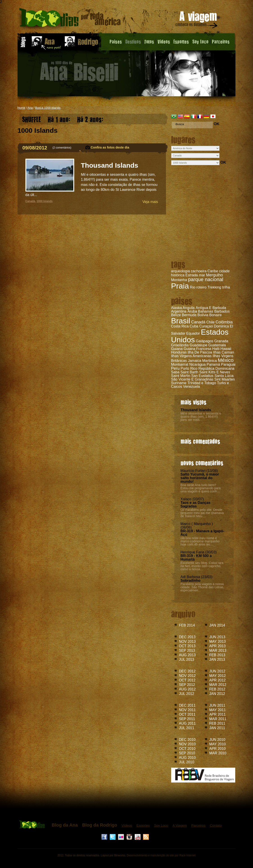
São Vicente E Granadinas (192, 379)
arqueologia (181, 271)
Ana (30, 108)
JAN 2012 (217, 694)
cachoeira (199, 271)
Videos (164, 41)
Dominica (221, 326)
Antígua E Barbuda (211, 308)
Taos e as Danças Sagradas (196, 504)
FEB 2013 (217, 655)
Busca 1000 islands (48, 108)
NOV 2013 (187, 641)
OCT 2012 (187, 680)
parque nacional (206, 279)
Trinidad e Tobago (202, 383)
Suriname (179, 383)
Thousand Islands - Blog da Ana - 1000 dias (70, 19)
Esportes (181, 41)
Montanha (179, 280)
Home (21, 108)
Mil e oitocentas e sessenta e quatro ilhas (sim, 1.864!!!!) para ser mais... (201, 417)
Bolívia (203, 315)
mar (202, 275)
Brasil (181, 321)
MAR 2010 (218, 753)
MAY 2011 (218, 710)
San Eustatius (202, 376)
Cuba (194, 326)
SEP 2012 (187, 685)
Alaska (177, 308)
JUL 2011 (187, 728)
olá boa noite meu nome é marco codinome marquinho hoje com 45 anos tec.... (200, 541)
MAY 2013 (218, 641)
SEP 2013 (187, 650)
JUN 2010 (217, 740)
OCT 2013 (187, 646)
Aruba (192, 311)
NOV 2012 (187, 676)
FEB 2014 (187, 625)
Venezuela (191, 387)
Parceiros (221, 41)
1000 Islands (45, 201)
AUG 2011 (187, 723)
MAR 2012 (218, 685)
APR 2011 (218, 714)
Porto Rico (189, 369)
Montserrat (180, 364)
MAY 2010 (218, 744)
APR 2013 (218, 646)
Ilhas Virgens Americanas (191, 356)
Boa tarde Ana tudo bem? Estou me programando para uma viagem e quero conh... (201, 488)
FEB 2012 (217, 689)
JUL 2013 (187, 659)
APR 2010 (218, 749)
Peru (175, 368)
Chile (210, 322)
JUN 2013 (217, 637)
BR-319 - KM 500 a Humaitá (196, 558)
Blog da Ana (65, 825)
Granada (221, 341)
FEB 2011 (217, 723)
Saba (175, 372)
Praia (180, 286)
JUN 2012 (217, 671)
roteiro (201, 287)
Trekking (214, 287)
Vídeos (127, 825)
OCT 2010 (187, 749)
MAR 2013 (218, 650)
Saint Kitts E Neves (215, 372)
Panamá (213, 364)
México (226, 360)
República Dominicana (216, 369)
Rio (193, 287)
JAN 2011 (217, 728)
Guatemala (217, 345)
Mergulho (214, 275)
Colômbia (224, 322)
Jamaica (195, 361)
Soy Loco (200, 41)
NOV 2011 (187, 710)
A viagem (197, 21)
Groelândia (180, 345)
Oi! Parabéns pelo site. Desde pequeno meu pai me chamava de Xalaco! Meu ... (202, 513)
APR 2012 (218, 680)
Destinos (133, 41)
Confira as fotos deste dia (110, 147)
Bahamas (206, 311)
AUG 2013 (187, 655)
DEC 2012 (187, 671)
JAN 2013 (217, 659)
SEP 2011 (187, 719)
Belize (176, 315)
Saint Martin (181, 376)
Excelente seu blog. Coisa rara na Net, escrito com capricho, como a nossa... (202, 566)
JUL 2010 (187, 762)
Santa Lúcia (224, 376)
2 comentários (62, 148)
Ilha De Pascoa (200, 352)
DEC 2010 (187, 740)
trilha (226, 287)
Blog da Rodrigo (100, 825)
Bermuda (189, 315)
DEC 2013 (187, 637)
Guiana (177, 349)
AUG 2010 (187, 758)
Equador (193, 333)
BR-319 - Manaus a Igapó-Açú (203, 533)
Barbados (222, 311)
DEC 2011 (187, 705)
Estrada (192, 275)
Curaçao (206, 326)
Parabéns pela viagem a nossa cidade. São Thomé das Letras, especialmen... (202, 587)
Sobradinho (191, 581)
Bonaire (215, 315)
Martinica (209, 361)
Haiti (216, 349)
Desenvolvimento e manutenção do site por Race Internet (161, 855)
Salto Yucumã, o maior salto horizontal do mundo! (200, 478)
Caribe (213, 271)
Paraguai (228, 364)
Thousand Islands (196, 410)
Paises (116, 41)
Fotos (149, 41)
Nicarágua (197, 364)
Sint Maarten (225, 379)
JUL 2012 (187, 694)
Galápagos (205, 341)
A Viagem (180, 825)
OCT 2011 (187, 714)
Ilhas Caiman (223, 352)
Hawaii (226, 349)
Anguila (189, 308)
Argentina (179, 311)
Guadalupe (198, 345)
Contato (216, 825)
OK (217, 124)
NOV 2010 (187, 744)
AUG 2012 (187, 689)
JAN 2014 (217, 625)
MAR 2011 (218, 719)
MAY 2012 (218, 676)
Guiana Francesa (198, 349)
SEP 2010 (187, 753)
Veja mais (150, 202)
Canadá (198, 322)
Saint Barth (189, 372)
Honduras (179, 352)
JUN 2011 (217, 705)
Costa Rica (180, 326)
